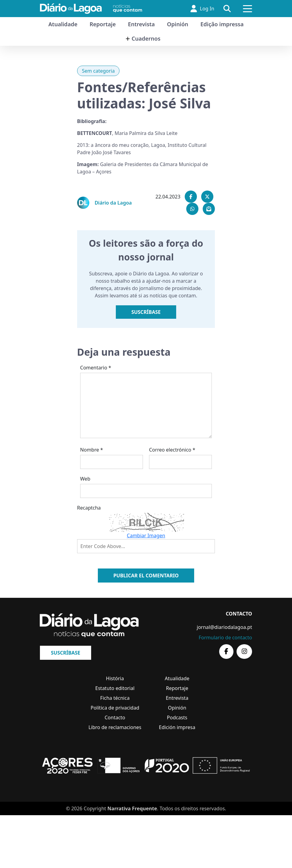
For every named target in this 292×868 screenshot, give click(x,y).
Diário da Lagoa (113, 203)
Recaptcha (89, 508)
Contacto (115, 717)
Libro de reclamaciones (115, 727)
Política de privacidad (115, 708)
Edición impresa (177, 727)
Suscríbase (146, 312)
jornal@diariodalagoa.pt (224, 627)
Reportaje (103, 24)
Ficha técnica (115, 698)
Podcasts (177, 717)
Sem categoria (98, 71)
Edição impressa (222, 24)
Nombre (92, 450)
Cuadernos (146, 38)
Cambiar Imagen (146, 536)
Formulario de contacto (225, 637)
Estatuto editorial (115, 688)
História (115, 678)
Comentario (96, 368)
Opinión (178, 24)
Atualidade (63, 24)
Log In (202, 9)
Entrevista (141, 24)
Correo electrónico (172, 450)
